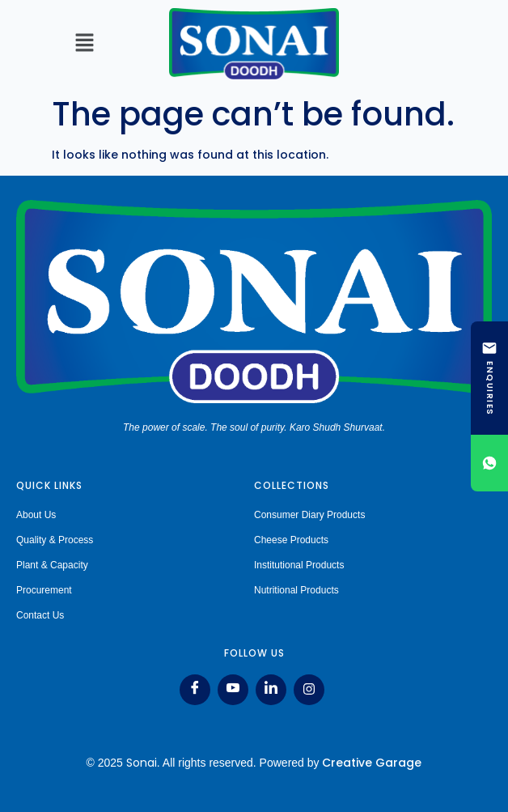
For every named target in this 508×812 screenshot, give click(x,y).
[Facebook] (195, 690)
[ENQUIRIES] (489, 378)
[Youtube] (233, 690)
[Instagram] (309, 690)
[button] (85, 45)
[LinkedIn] (271, 690)
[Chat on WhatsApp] (489, 463)
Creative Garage (372, 763)
